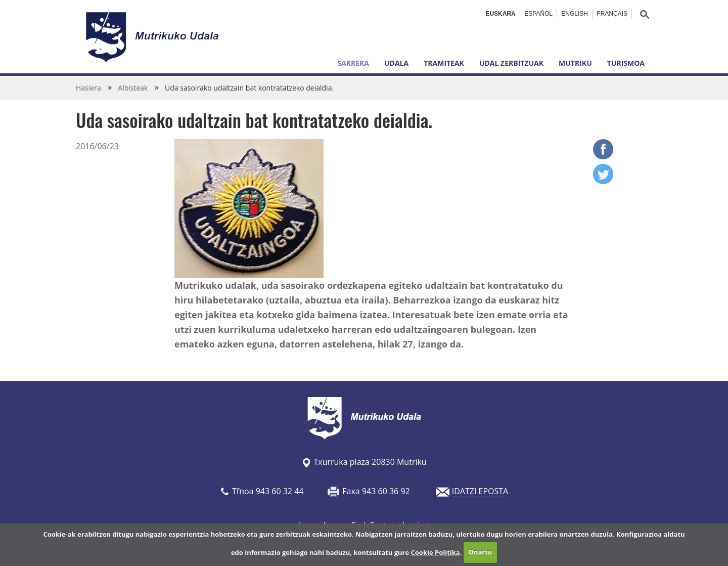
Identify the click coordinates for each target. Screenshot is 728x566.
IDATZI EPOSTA (480, 491)
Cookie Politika (436, 552)
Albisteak (133, 88)
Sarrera (353, 63)
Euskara (500, 14)
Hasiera (88, 88)
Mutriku (575, 63)
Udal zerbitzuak (511, 63)
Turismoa (626, 63)
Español (538, 14)
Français (612, 14)
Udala (396, 63)
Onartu (481, 552)
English (575, 14)
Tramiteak (444, 63)
